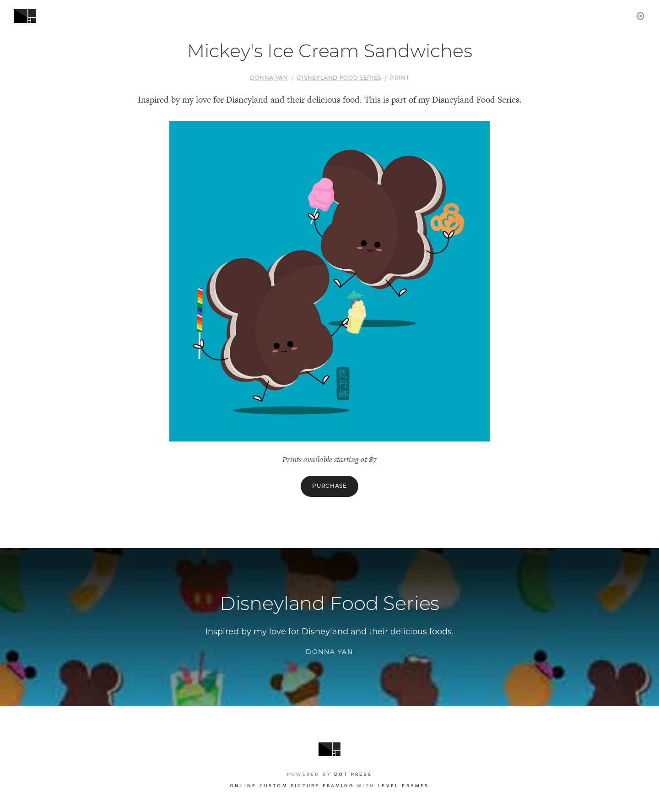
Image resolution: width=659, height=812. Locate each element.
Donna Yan (269, 78)
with (329, 785)
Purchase (329, 486)
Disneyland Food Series (339, 78)
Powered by (329, 774)
